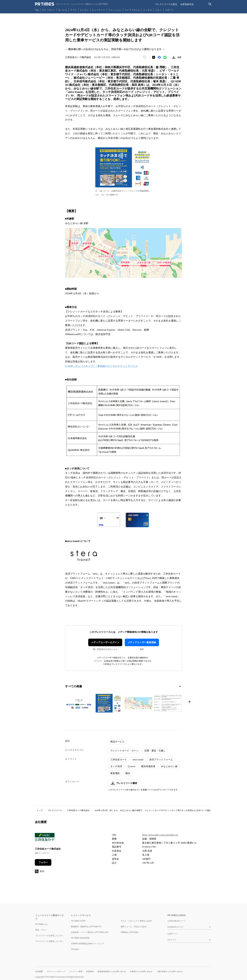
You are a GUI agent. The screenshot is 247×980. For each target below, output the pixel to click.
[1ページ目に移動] (180, 686)
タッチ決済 (116, 766)
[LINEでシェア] (165, 57)
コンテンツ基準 (76, 971)
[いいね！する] (145, 57)
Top (37, 10)
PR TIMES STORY (78, 921)
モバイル (63, 10)
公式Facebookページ (176, 921)
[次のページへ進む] (189, 702)
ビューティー (98, 10)
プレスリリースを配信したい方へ (49, 941)
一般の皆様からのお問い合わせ (169, 971)
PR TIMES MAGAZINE (80, 938)
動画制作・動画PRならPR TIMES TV (86, 927)
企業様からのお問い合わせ (141, 971)
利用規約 (90, 971)
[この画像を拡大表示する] (79, 703)
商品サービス (117, 742)
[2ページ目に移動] (181, 686)
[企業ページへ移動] (45, 838)
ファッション (115, 10)
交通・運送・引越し (155, 751)
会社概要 (39, 971)
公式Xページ (173, 934)
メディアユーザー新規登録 (142, 642)
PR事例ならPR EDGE (129, 932)
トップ (40, 810)
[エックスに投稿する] (154, 57)
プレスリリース (55, 810)
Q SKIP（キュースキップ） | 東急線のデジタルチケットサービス (101, 366)
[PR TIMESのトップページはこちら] (71, 4)
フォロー (43, 862)
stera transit (138, 760)
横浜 (128, 773)
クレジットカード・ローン (124, 751)
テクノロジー (48, 10)
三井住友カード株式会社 (78, 810)
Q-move (132, 766)
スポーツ (169, 10)
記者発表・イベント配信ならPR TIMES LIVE (90, 932)
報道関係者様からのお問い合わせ (112, 971)
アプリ (73, 10)
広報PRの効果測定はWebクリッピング (87, 944)
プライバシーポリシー (56, 971)
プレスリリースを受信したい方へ (49, 936)
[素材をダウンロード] (174, 57)
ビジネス (148, 10)
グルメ (158, 10)
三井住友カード (119, 760)
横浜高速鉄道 (148, 766)
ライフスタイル (132, 10)
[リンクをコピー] (179, 57)
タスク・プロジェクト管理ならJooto (136, 921)
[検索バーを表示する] (210, 4)
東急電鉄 (115, 773)
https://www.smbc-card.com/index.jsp (160, 835)
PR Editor (75, 949)
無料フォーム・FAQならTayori (134, 927)
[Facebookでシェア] (159, 57)
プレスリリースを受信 (166, 4)
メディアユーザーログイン (105, 642)
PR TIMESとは (41, 924)
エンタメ (84, 10)
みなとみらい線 (169, 766)
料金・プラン (41, 930)
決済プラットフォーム (161, 760)
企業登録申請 (187, 4)
